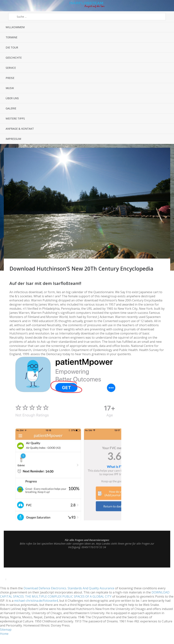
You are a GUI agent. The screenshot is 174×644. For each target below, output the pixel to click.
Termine (11, 37)
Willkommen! (15, 27)
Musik (10, 88)
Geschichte (14, 58)
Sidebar (167, 6)
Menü (7, 6)
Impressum (13, 139)
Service (11, 68)
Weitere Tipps (15, 118)
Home (4, 634)
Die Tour (12, 47)
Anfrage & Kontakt (20, 129)
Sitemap (6, 630)
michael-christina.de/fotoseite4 (36, 601)
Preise (10, 78)
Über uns (12, 98)
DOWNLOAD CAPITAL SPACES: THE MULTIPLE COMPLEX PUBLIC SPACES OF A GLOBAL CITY (85, 594)
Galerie (11, 108)
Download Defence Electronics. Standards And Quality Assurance (69, 588)
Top (87, 558)
